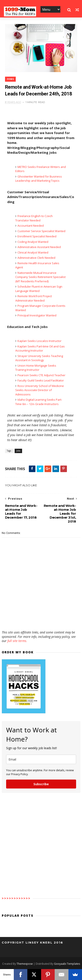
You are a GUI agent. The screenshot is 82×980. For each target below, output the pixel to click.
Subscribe (41, 784)
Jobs (10, 79)
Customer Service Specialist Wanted (41, 231)
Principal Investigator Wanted (37, 315)
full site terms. (17, 641)
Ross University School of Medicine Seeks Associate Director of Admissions (40, 390)
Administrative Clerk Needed (36, 258)
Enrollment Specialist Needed (37, 236)
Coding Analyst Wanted (33, 242)
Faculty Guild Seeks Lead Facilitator (41, 380)
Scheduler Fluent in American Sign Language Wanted (39, 289)
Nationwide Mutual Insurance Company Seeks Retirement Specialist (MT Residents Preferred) (40, 277)
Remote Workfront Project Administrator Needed (34, 298)
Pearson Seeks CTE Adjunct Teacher (41, 375)
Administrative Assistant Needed (39, 247)
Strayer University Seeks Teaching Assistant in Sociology (39, 358)
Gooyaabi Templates (67, 964)
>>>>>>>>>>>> (16, 898)
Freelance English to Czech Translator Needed (34, 218)
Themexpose (25, 964)
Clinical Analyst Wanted (33, 252)
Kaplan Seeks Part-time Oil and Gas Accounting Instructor (40, 349)
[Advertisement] (41, 618)
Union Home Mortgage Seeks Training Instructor (36, 368)
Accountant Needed (31, 226)
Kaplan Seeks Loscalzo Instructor (39, 341)
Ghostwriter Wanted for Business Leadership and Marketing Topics (39, 179)
